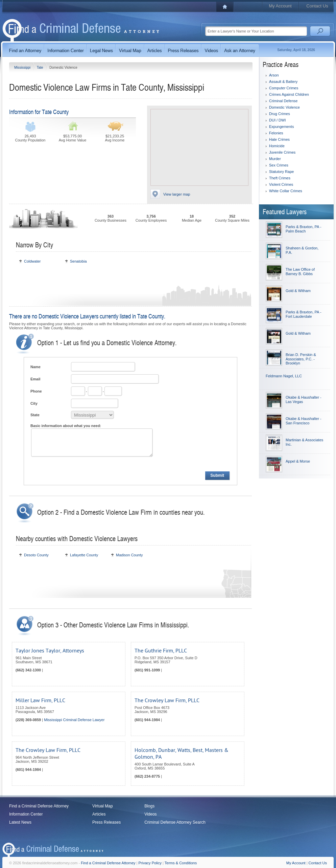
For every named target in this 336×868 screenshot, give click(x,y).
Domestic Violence (284, 107)
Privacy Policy (150, 863)
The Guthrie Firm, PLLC (161, 651)
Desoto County (36, 555)
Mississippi (23, 68)
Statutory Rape (281, 172)
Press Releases (106, 822)
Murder (275, 159)
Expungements (281, 127)
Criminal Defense (283, 101)
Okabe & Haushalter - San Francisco (304, 421)
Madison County (129, 555)
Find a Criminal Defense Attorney (39, 806)
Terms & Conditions (181, 863)
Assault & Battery (283, 82)
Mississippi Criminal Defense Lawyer (74, 720)
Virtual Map (102, 806)
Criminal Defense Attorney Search (175, 822)
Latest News (20, 822)
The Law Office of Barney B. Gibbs (300, 272)
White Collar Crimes (286, 191)
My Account (280, 6)
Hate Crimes (279, 139)
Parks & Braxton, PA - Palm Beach (304, 229)
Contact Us (317, 6)
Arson (274, 75)
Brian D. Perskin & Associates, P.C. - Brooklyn (301, 359)
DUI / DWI (278, 120)
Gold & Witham (298, 291)
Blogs (149, 806)
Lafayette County (84, 555)
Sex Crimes (279, 165)
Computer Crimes (284, 88)
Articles (99, 814)
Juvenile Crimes (282, 152)
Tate (41, 68)
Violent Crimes (281, 184)
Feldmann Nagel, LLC (284, 376)
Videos (150, 814)
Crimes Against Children (289, 94)
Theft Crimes (280, 178)
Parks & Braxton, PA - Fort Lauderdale (304, 314)
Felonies (276, 133)
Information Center (26, 814)
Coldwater (32, 261)
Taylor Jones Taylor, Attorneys (50, 651)
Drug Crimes (280, 114)
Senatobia (78, 261)
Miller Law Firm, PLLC (40, 700)
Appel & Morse (298, 461)
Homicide (277, 146)
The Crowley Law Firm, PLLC (167, 700)
